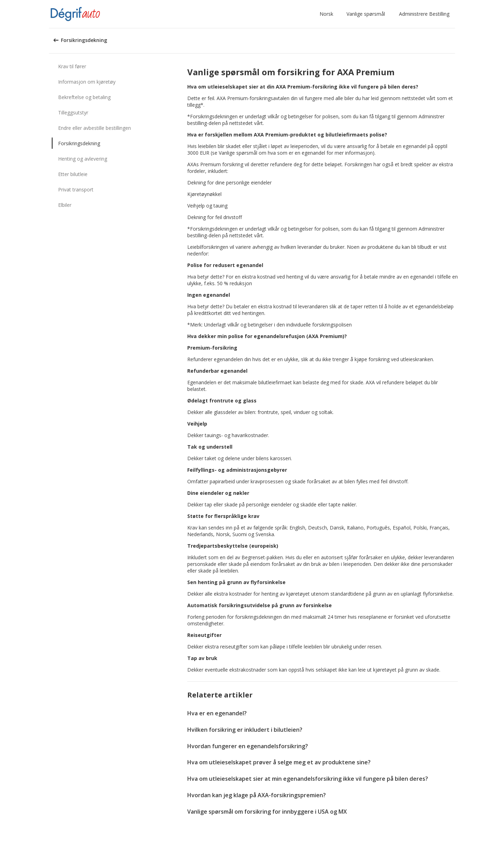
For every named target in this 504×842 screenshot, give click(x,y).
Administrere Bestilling (424, 14)
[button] (328, 14)
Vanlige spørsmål (366, 14)
